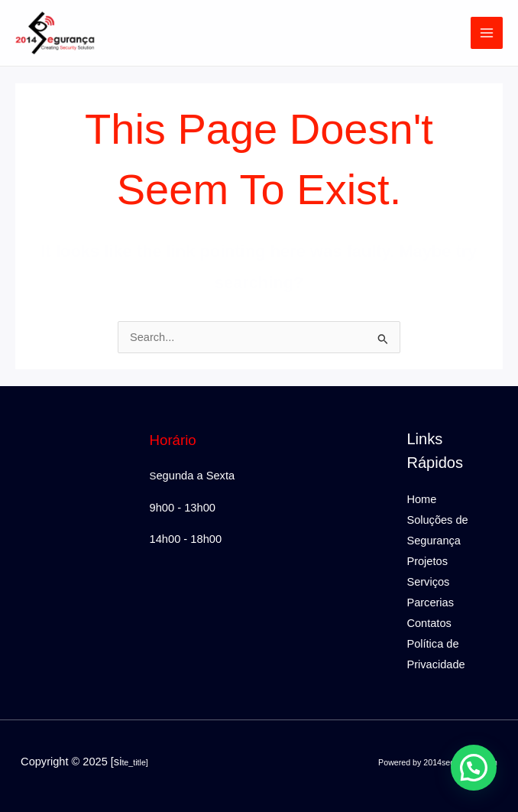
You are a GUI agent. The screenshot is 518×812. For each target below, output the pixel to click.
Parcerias (430, 603)
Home (421, 499)
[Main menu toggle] (487, 33)
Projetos (427, 561)
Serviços (428, 582)
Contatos (429, 623)
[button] (474, 768)
